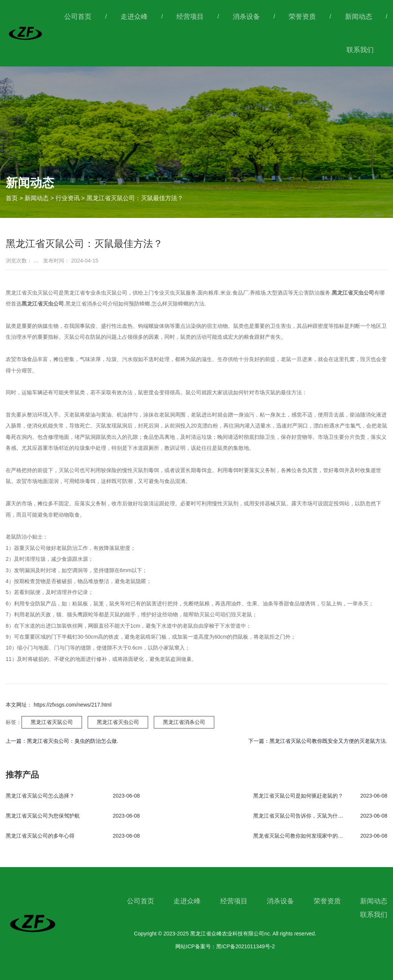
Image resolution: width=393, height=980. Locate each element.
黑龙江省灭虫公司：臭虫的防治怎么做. (73, 741)
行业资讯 (68, 198)
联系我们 (360, 50)
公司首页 (78, 17)
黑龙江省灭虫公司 (118, 722)
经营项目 (190, 17)
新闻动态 (359, 17)
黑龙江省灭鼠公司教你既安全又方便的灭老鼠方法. (328, 741)
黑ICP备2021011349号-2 (246, 946)
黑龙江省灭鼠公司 (52, 722)
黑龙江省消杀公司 (184, 722)
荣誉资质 (302, 17)
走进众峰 (134, 17)
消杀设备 (246, 17)
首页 (12, 198)
